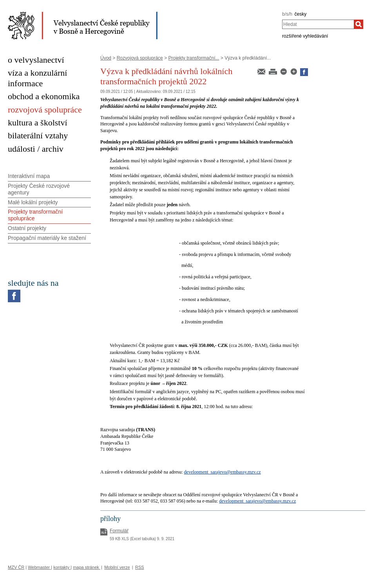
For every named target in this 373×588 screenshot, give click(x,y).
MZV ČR (16, 567)
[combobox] (318, 24)
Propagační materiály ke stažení (47, 238)
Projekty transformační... (194, 58)
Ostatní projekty (27, 228)
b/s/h (287, 14)
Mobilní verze (117, 567)
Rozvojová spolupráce (140, 58)
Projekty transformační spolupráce (35, 215)
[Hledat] (359, 24)
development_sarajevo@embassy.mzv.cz (223, 472)
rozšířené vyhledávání (305, 36)
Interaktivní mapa (29, 176)
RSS (140, 567)
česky (301, 14)
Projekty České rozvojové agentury (39, 189)
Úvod (106, 58)
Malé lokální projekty (33, 202)
